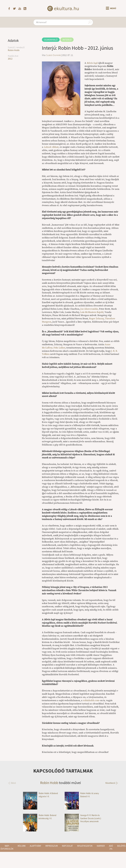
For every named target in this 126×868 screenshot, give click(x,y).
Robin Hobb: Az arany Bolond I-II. (82, 795)
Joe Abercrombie (89, 309)
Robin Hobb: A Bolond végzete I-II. (40, 795)
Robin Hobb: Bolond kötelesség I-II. (40, 817)
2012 (10, 59)
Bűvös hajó (92, 63)
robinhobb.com (91, 700)
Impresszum (51, 846)
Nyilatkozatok (85, 846)
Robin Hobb (14, 50)
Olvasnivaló (51, 40)
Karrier (101, 846)
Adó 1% (111, 847)
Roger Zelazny (96, 319)
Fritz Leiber (59, 348)
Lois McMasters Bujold (92, 312)
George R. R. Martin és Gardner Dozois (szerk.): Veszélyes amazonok (83, 818)
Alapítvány (35, 846)
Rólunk (22, 846)
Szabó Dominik (53, 55)
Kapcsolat (67, 846)
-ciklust (51, 147)
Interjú (67, 40)
